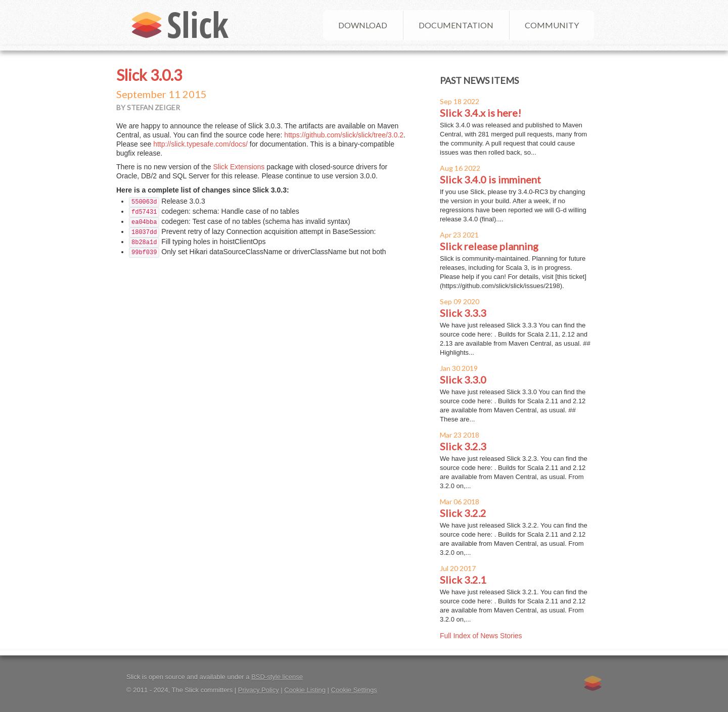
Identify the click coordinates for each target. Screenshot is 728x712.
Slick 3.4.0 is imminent (490, 179)
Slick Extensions (239, 167)
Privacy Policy (259, 690)
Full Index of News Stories (481, 636)
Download (363, 25)
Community (552, 25)
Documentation (456, 25)
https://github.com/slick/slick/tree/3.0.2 (344, 135)
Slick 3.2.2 (463, 513)
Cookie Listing (305, 690)
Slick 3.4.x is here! (481, 113)
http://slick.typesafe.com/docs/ (200, 144)
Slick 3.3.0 (463, 379)
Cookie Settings (354, 690)
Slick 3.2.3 (463, 446)
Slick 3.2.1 (463, 580)
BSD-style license (277, 677)
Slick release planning (489, 246)
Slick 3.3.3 (463, 313)
